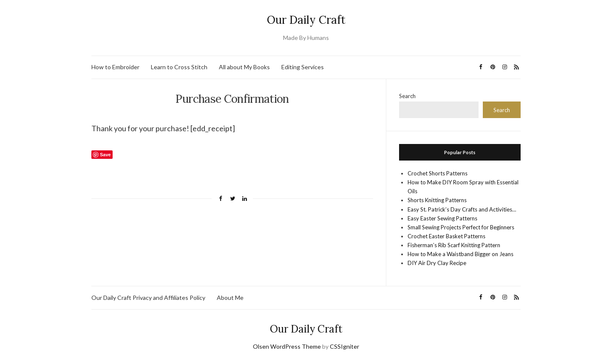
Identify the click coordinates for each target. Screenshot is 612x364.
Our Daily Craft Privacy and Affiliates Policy (148, 298)
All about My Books (244, 67)
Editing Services (303, 67)
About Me (230, 298)
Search (407, 96)
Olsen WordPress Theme (287, 346)
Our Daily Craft (306, 20)
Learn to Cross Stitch (179, 67)
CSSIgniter (344, 346)
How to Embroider (115, 67)
